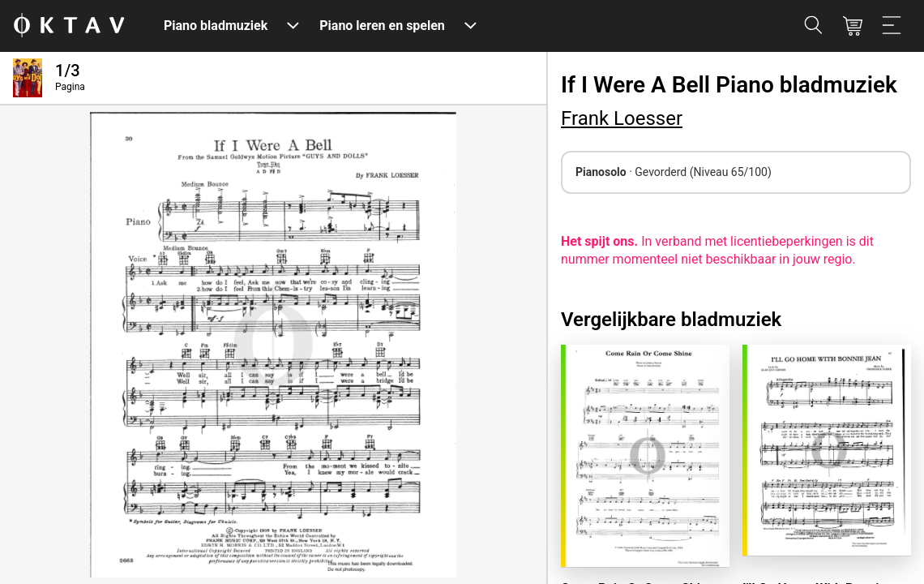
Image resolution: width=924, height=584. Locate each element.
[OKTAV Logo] (69, 26)
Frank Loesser (622, 118)
